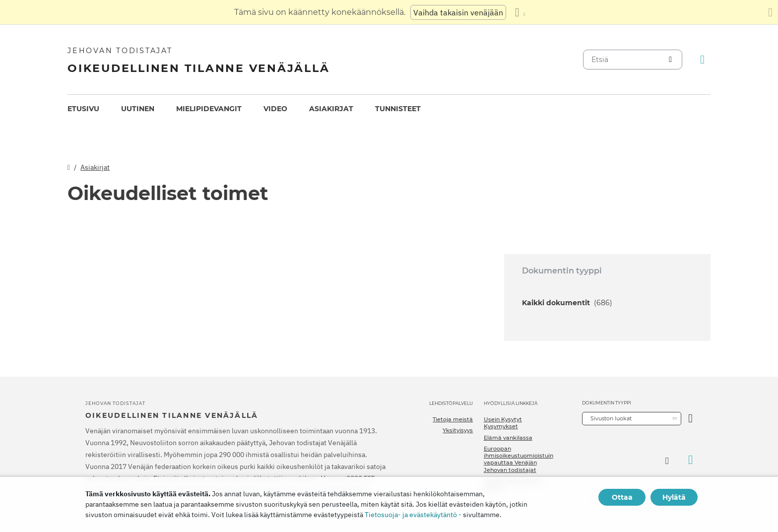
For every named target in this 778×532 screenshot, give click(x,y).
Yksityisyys (458, 430)
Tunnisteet (398, 109)
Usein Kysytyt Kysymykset (503, 423)
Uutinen (138, 109)
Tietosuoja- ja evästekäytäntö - (413, 515)
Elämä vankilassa (508, 438)
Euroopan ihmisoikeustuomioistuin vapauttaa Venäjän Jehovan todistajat (519, 459)
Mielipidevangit (209, 109)
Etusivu (83, 109)
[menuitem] (83, 109)
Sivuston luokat (611, 418)
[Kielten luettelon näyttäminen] (520, 12)
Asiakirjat (331, 109)
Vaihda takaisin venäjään (458, 12)
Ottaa (622, 497)
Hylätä (674, 497)
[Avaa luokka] (690, 419)
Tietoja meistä (453, 419)
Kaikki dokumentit (567, 303)
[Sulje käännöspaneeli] (770, 12)
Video (275, 109)
